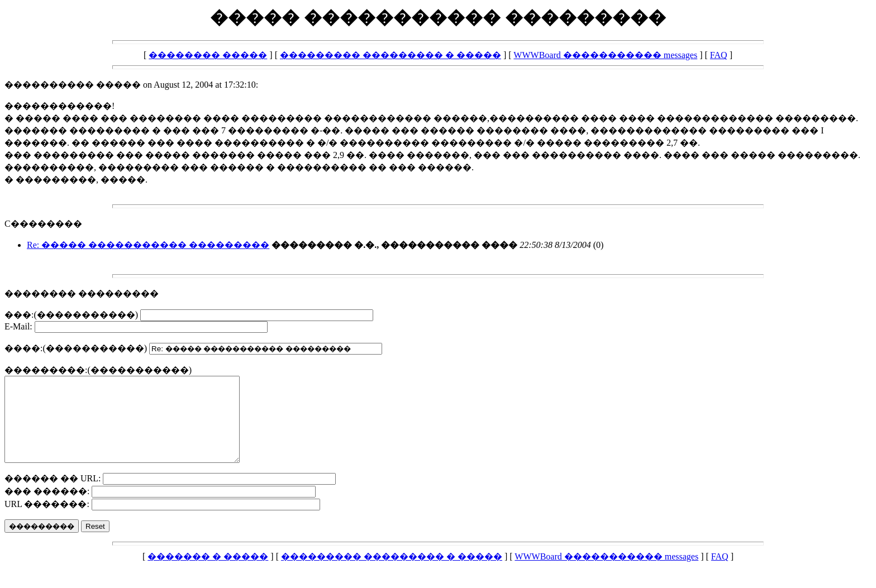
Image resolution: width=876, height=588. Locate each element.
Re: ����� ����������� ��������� (148, 245)
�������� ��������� (82, 293)
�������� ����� (208, 55)
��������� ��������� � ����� (391, 55)
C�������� (43, 224)
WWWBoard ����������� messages (605, 55)
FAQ (719, 55)
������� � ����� (208, 573)
